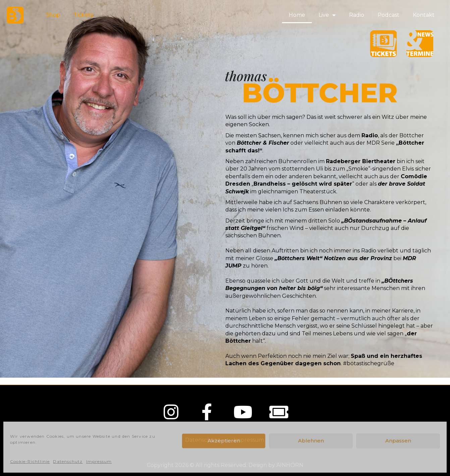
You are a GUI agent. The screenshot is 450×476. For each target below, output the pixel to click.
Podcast (388, 15)
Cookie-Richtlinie (30, 461)
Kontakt (424, 15)
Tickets (83, 15)
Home (297, 15)
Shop (53, 15)
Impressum (99, 461)
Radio (357, 15)
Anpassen (398, 441)
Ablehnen (311, 441)
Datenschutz (68, 461)
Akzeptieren (224, 441)
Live (327, 15)
